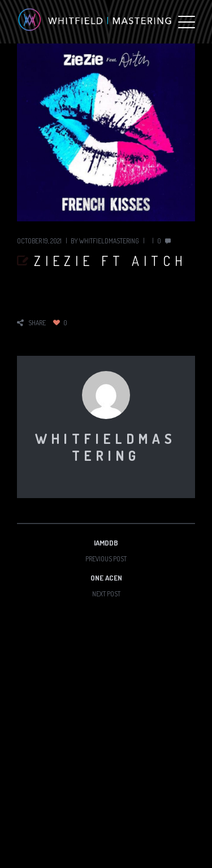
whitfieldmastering (109, 241)
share (37, 323)
